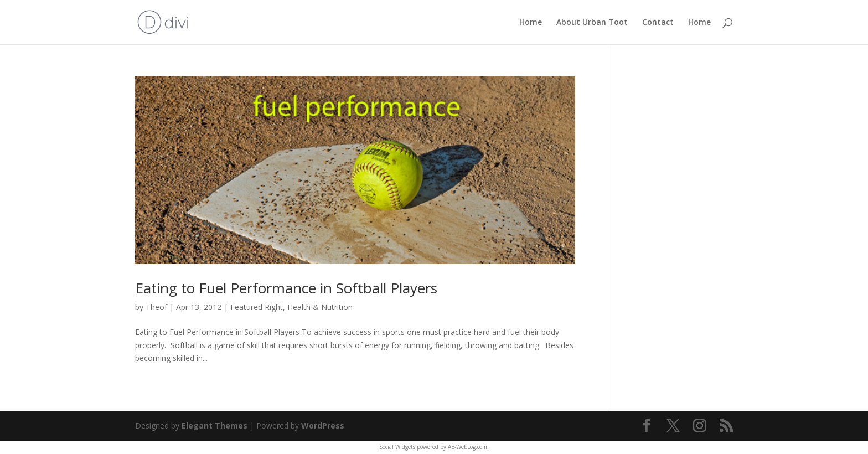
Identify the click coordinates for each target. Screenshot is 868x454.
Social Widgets (397, 447)
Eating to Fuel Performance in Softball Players (286, 288)
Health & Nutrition (320, 307)
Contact (658, 23)
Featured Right (257, 307)
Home (531, 23)
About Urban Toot (592, 23)
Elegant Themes (215, 425)
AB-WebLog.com (467, 447)
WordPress (323, 425)
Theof (156, 307)
